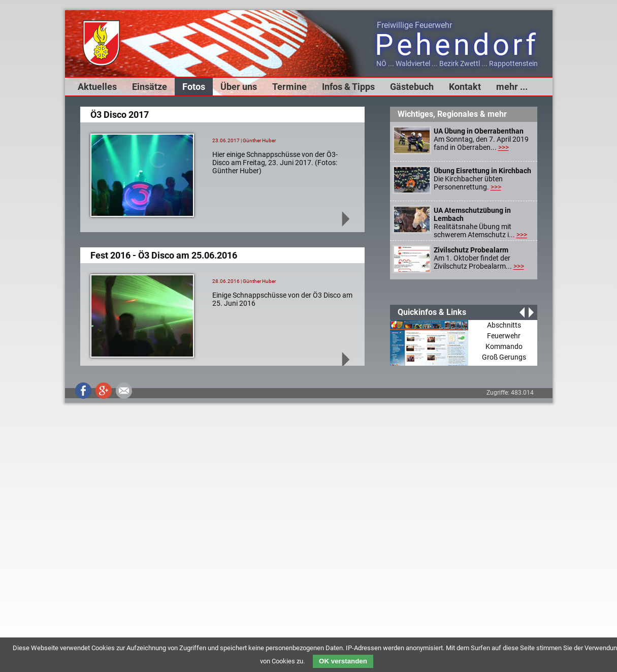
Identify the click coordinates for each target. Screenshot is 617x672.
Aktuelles (97, 87)
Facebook (83, 391)
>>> (504, 147)
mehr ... (512, 87)
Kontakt (465, 87)
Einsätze (150, 87)
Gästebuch (412, 87)
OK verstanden (343, 661)
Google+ (104, 391)
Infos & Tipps (348, 87)
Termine (289, 87)
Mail (124, 391)
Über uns (239, 87)
